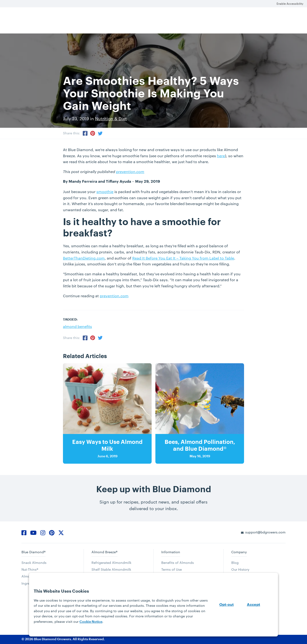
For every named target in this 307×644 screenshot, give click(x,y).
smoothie (105, 192)
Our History (240, 569)
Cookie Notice (91, 622)
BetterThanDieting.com (84, 258)
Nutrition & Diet (111, 119)
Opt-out (226, 605)
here (221, 156)
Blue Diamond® (33, 552)
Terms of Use (172, 569)
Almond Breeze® (104, 552)
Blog (235, 563)
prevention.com (130, 171)
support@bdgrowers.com (265, 532)
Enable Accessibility (290, 4)
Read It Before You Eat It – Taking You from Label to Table (183, 258)
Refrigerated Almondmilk (111, 563)
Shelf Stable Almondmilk (111, 569)
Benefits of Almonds (178, 563)
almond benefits (77, 326)
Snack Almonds (34, 563)
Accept (253, 605)
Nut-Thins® (30, 569)
